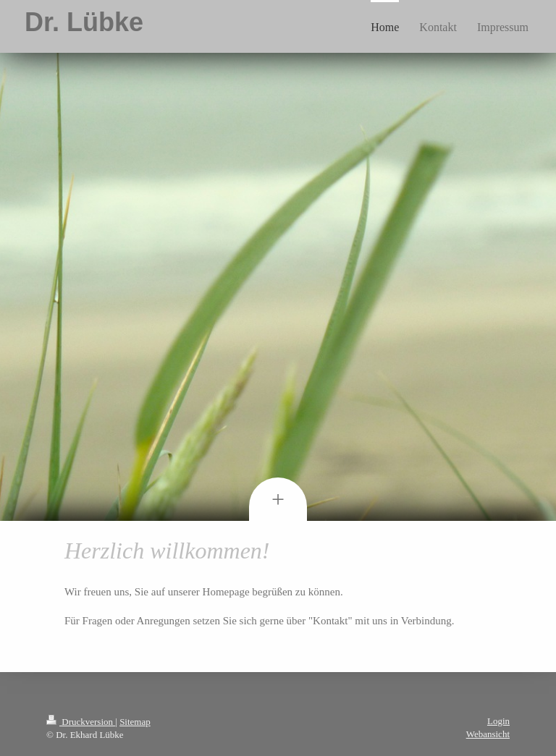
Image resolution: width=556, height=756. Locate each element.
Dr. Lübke (84, 22)
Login (498, 721)
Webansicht (488, 734)
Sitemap (135, 722)
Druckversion (81, 722)
